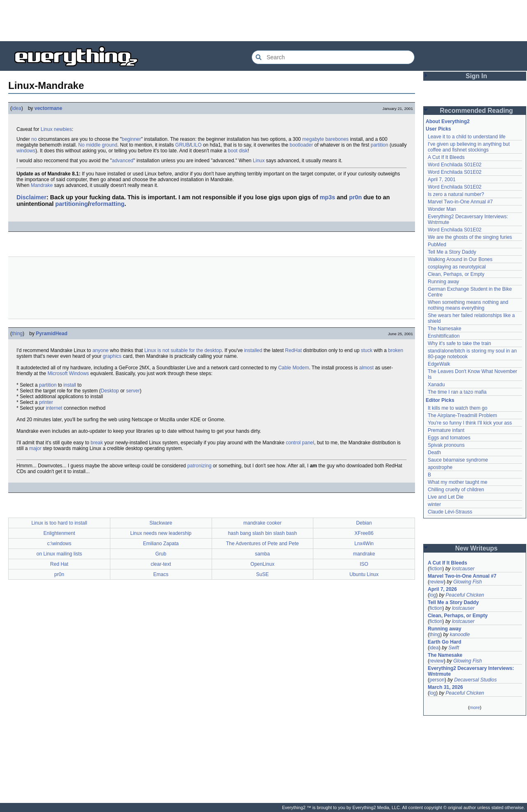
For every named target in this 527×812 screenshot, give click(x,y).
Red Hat (59, 564)
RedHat (293, 350)
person (437, 680)
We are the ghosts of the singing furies (470, 237)
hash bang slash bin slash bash (262, 533)
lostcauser (463, 569)
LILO (196, 145)
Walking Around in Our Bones (460, 259)
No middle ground (98, 145)
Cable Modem (294, 368)
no (34, 139)
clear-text (161, 564)
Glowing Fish (468, 582)
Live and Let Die (446, 497)
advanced (123, 161)
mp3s (327, 197)
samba (262, 554)
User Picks (438, 129)
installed (253, 350)
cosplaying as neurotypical (457, 267)
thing (17, 334)
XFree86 (364, 533)
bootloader (301, 145)
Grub (161, 554)
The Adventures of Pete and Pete (262, 544)
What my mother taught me (458, 482)
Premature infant (446, 430)
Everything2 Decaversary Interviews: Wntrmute (471, 671)
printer (46, 402)
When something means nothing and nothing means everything (468, 305)
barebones (337, 139)
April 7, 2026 (442, 589)
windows (26, 151)
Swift (454, 648)
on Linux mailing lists (59, 554)
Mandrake (42, 185)
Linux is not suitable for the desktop (183, 350)
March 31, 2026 (445, 687)
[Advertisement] (263, 21)
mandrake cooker (262, 523)
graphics (112, 356)
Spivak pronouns (446, 445)
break (97, 443)
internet (54, 408)
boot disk (238, 151)
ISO (364, 564)
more (475, 707)
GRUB (183, 145)
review (437, 582)
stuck (366, 350)
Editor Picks (440, 400)
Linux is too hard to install (59, 523)
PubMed (437, 245)
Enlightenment (59, 533)
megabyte (313, 139)
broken (396, 350)
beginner (132, 139)
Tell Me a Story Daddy (452, 252)
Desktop (110, 391)
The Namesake (444, 329)
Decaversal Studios (475, 680)
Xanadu (436, 385)
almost (366, 368)
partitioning (71, 204)
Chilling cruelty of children (456, 490)
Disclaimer (31, 197)
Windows (79, 373)
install (70, 385)
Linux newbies (56, 129)
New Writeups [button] (477, 548)
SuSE (262, 574)
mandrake (364, 554)
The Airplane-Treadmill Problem (462, 415)
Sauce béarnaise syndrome (458, 460)
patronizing (199, 466)
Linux (259, 161)
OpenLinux (262, 564)
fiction (436, 569)
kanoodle (460, 635)
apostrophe (440, 467)
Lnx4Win (364, 544)
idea (17, 108)
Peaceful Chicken (465, 595)
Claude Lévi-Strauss (450, 512)
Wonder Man (442, 209)
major (35, 448)
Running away (443, 282)
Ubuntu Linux (364, 574)
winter (434, 504)
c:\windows (59, 544)
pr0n (356, 197)
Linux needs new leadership (161, 533)
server (133, 391)
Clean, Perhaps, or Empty (456, 274)
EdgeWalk (439, 364)
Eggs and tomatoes (449, 438)
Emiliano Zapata (161, 544)
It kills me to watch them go (458, 408)
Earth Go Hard (444, 642)
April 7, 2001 (442, 180)
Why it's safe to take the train (459, 343)
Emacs (161, 574)
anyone (100, 350)
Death (434, 453)
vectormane (48, 108)
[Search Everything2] (333, 57)
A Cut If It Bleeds (446, 157)
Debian (364, 523)
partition (379, 145)
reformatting (107, 204)
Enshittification (444, 336)
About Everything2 (448, 121)
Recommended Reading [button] (476, 111)
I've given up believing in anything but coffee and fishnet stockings (469, 147)
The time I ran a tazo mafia (457, 392)
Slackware (161, 523)
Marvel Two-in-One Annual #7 (460, 202)
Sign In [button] (476, 76)
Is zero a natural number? (456, 194)
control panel (300, 443)
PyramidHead (52, 334)
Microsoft (57, 373)
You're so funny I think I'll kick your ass (470, 423)
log (433, 595)
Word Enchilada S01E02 (455, 165)
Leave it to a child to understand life (467, 137)
